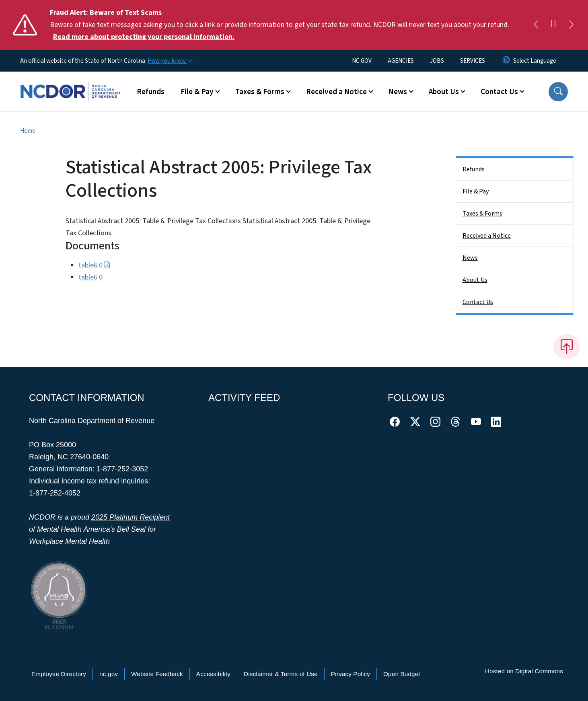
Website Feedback (157, 674)
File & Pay (476, 191)
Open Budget (402, 674)
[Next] (571, 25)
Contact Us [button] (499, 92)
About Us (475, 280)
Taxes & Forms (482, 214)
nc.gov (109, 674)
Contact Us (478, 302)
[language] (535, 61)
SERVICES (473, 61)
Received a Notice (487, 236)
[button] (558, 92)
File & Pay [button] (197, 92)
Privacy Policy (351, 674)
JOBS (437, 61)
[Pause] (553, 25)
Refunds (151, 92)
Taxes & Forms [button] (260, 92)
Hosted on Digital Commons (524, 671)
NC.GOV (362, 61)
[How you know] (170, 61)
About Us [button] (444, 92)
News (470, 258)
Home (28, 131)
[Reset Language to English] (506, 61)
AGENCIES (401, 61)
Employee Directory (59, 674)
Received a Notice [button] (336, 92)
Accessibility (213, 674)
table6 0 (94, 265)
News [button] (398, 92)
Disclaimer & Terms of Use (281, 674)
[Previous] (536, 25)
